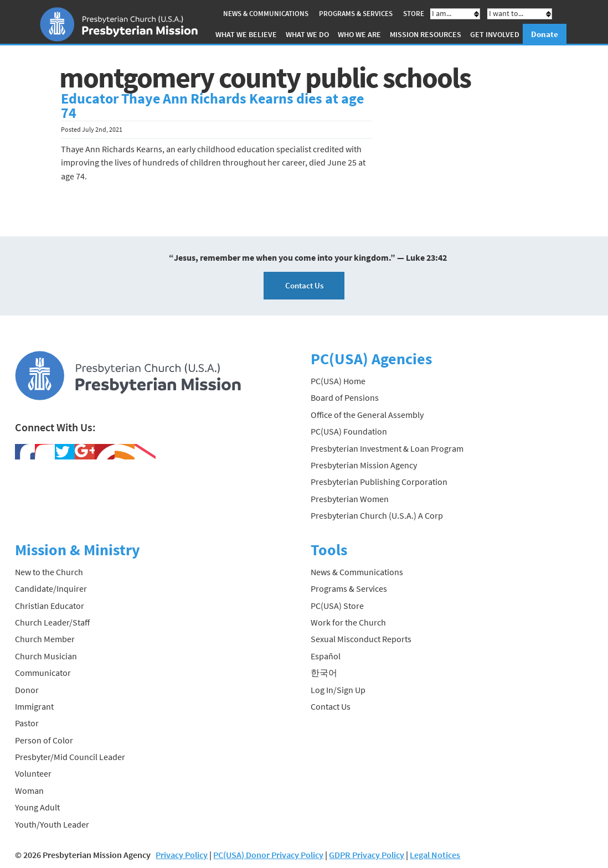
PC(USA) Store (337, 606)
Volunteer (33, 773)
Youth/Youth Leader (52, 824)
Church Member (45, 639)
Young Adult (37, 807)
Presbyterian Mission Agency (364, 465)
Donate (545, 34)
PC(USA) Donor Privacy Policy (268, 855)
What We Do (307, 34)
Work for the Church (348, 622)
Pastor (27, 723)
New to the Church (49, 572)
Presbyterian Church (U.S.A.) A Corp (377, 515)
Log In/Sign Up (338, 690)
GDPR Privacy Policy (367, 855)
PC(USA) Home (338, 381)
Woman (29, 790)
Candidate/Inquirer (51, 588)
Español (326, 656)
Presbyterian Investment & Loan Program (387, 448)
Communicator (43, 673)
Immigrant (34, 706)
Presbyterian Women (350, 499)
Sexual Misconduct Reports (361, 639)
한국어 (324, 673)
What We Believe (246, 34)
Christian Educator (50, 606)
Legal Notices (435, 855)
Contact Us (304, 285)
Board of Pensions (345, 397)
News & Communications (266, 14)
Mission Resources (426, 34)
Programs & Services (356, 14)
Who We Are (359, 34)
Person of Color (44, 740)
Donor (27, 690)
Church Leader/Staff (52, 622)
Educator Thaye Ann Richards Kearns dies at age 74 (212, 106)
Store (414, 14)
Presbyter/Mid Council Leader (70, 757)
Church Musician (46, 656)
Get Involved (495, 34)
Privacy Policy (182, 855)
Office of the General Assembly (367, 415)
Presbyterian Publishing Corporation (379, 482)
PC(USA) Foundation (349, 431)
